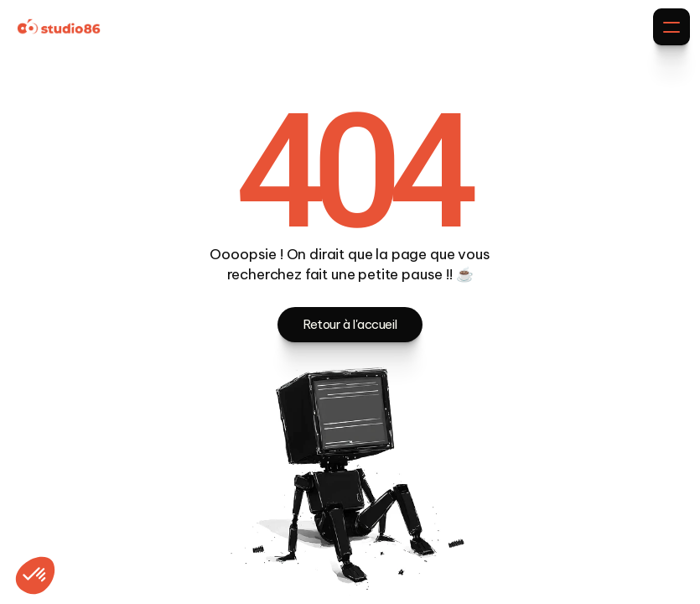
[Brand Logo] (59, 27)
